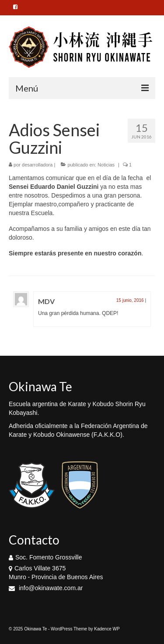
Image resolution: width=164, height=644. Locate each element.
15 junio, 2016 (130, 300)
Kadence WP (107, 629)
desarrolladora (37, 165)
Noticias (106, 165)
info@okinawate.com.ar (46, 588)
